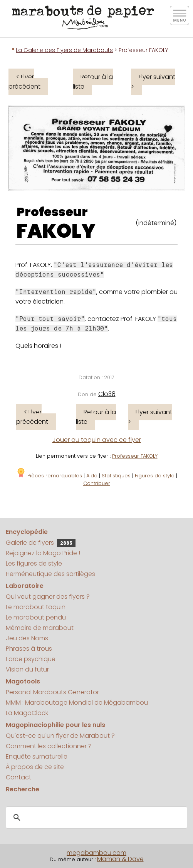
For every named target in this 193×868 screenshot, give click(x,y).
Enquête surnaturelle (37, 756)
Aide (92, 476)
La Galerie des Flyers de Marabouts (64, 50)
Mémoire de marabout (40, 628)
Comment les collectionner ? (49, 746)
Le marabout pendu (36, 617)
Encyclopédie (27, 532)
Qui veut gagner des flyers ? (48, 597)
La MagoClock (27, 713)
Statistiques (116, 476)
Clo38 (107, 394)
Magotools (23, 681)
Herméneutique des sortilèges (50, 574)
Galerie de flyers (41, 543)
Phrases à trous (29, 649)
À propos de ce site (35, 767)
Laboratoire (25, 586)
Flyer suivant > (153, 82)
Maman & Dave (120, 859)
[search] (95, 818)
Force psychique (31, 659)
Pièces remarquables (49, 476)
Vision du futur (27, 669)
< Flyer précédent (24, 82)
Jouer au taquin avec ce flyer (97, 440)
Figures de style (155, 476)
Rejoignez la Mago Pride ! (43, 553)
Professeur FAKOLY (135, 456)
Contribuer (97, 483)
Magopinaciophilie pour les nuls (55, 725)
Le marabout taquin (36, 607)
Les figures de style (34, 563)
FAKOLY (56, 231)
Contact (18, 777)
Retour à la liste (93, 82)
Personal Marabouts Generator (52, 692)
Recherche (23, 789)
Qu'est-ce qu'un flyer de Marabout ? (60, 736)
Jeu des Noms (27, 638)
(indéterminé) (156, 223)
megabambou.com (96, 853)
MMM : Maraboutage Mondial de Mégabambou (77, 703)
